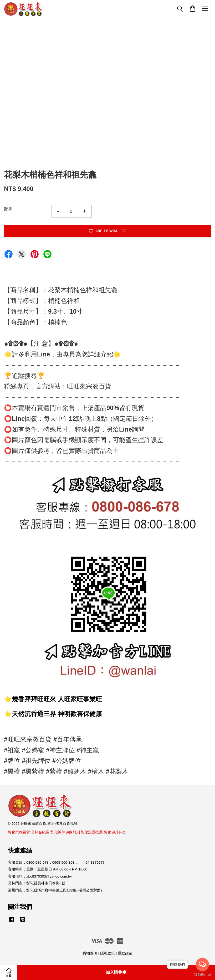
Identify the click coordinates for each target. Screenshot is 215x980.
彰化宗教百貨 (19, 832)
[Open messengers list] (202, 965)
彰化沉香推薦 (92, 832)
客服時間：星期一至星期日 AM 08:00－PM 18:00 (48, 869)
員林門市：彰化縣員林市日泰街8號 (37, 883)
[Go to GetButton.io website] (202, 975)
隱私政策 (108, 953)
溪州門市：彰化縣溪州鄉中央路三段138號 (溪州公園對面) (55, 890)
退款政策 (125, 953)
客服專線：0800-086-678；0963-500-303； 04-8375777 (56, 862)
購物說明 (90, 953)
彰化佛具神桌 (115, 832)
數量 (8, 209)
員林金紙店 (40, 832)
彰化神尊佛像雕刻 (65, 832)
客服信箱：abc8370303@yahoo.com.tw (40, 876)
